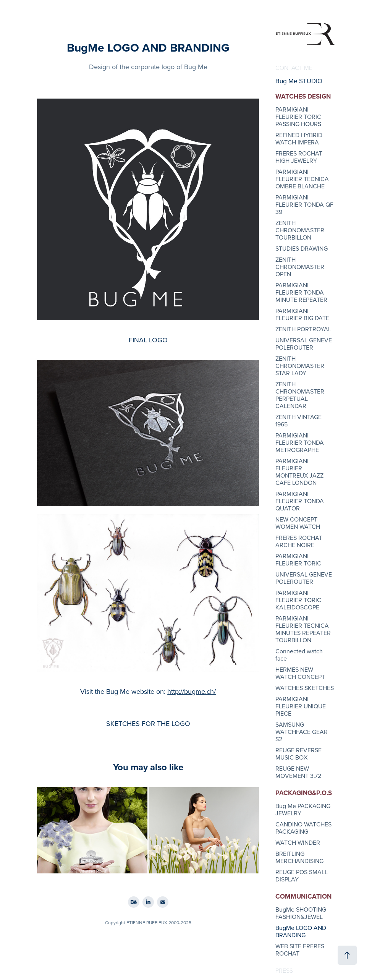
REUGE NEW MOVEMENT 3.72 (298, 772)
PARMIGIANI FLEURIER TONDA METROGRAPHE (300, 442)
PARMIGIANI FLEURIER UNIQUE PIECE (301, 706)
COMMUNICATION (303, 896)
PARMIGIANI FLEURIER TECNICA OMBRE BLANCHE (302, 179)
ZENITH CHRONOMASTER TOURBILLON (300, 230)
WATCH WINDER (298, 842)
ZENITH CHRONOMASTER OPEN (300, 267)
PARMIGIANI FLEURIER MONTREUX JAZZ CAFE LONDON (299, 472)
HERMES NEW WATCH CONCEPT (300, 673)
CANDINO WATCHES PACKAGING (303, 828)
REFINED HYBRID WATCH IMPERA (299, 138)
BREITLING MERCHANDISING (299, 857)
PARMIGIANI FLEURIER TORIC (298, 560)
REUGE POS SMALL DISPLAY (302, 876)
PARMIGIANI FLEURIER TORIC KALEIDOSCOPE (298, 600)
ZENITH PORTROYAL (303, 329)
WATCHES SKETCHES (305, 688)
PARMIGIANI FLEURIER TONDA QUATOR (300, 501)
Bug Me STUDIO (299, 81)
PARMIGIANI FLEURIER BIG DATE (302, 314)
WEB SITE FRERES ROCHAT (300, 950)
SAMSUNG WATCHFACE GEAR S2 (302, 732)
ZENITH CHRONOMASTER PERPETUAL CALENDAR (300, 395)
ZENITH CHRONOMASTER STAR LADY (300, 366)
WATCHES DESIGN (303, 96)
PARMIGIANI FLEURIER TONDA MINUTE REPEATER (301, 292)
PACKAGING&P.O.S (304, 793)
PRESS (284, 970)
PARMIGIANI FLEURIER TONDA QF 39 (304, 204)
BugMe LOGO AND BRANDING (301, 931)
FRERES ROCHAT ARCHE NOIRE (299, 541)
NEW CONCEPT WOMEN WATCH (298, 523)
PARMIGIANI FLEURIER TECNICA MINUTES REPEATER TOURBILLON (303, 629)
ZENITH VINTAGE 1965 (298, 420)
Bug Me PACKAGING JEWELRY (303, 809)
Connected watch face (299, 655)
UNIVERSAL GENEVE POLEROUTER (304, 344)
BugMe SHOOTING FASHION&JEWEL (301, 913)
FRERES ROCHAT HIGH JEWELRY (299, 157)
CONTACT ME (294, 68)
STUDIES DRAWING (302, 248)
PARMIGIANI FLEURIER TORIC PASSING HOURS (298, 117)
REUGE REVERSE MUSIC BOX (298, 754)
